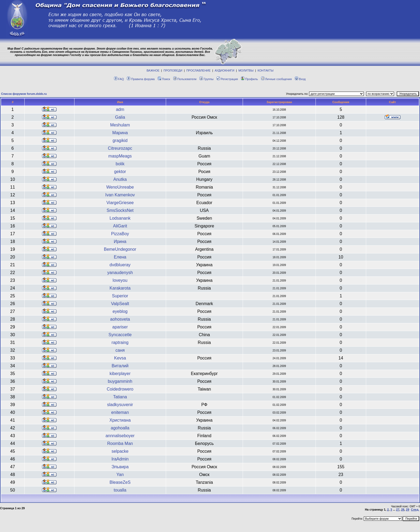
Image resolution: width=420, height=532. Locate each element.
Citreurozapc (120, 148)
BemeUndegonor (120, 249)
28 (403, 509)
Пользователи (185, 79)
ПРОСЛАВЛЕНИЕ (199, 70)
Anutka (120, 179)
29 (408, 509)
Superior (120, 296)
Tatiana (120, 397)
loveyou (120, 280)
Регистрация (227, 79)
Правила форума (141, 79)
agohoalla (120, 428)
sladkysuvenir (120, 405)
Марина (120, 133)
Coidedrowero (120, 389)
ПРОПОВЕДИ (173, 70)
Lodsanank (120, 218)
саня (120, 350)
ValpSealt (120, 304)
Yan (120, 475)
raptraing (120, 342)
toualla (120, 490)
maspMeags (120, 156)
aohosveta (120, 319)
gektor (120, 172)
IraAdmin (120, 459)
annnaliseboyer (120, 436)
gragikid (120, 141)
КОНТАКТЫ (266, 70)
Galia (120, 117)
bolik (120, 164)
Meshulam (120, 125)
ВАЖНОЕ (153, 70)
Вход (300, 79)
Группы (207, 79)
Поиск (164, 79)
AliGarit (120, 226)
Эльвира (120, 467)
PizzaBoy (120, 234)
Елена (120, 257)
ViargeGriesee (120, 203)
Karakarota (120, 288)
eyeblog (120, 311)
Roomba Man (120, 443)
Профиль (250, 79)
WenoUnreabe (120, 187)
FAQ (119, 79)
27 (398, 509)
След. (415, 509)
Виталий (120, 366)
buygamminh (120, 381)
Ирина (120, 241)
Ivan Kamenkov (120, 195)
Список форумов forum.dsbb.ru (24, 94)
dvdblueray (120, 265)
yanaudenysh (120, 273)
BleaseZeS (120, 482)
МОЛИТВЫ (246, 70)
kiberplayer (120, 374)
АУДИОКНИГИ (224, 70)
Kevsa (120, 358)
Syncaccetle (120, 335)
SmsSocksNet (120, 210)
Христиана (120, 420)
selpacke (120, 451)
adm (120, 109)
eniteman (120, 412)
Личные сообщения (277, 79)
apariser (120, 327)
